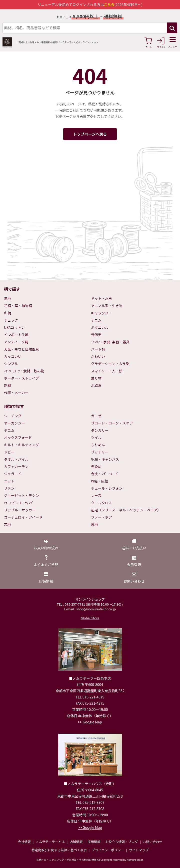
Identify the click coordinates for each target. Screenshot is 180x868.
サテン (9, 488)
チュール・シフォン (107, 488)
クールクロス (101, 503)
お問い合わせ (152, 842)
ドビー (9, 452)
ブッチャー (100, 452)
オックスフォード (18, 437)
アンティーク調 (16, 342)
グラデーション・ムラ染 (110, 364)
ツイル (96, 437)
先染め (96, 466)
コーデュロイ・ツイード (23, 517)
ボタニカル (100, 327)
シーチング (13, 416)
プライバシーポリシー (108, 850)
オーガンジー (14, 423)
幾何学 (96, 335)
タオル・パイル (16, 459)
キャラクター (101, 313)
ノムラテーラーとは (50, 842)
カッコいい (13, 356)
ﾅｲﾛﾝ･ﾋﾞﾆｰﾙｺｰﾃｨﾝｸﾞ (19, 503)
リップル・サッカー (20, 510)
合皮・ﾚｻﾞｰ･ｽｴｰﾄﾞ (105, 474)
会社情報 (24, 842)
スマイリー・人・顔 (107, 371)
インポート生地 (16, 335)
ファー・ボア (101, 517)
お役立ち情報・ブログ (121, 842)
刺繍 (7, 385)
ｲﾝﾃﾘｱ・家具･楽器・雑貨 (110, 342)
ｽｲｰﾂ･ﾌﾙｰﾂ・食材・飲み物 (24, 371)
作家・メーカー (16, 393)
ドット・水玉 (101, 298)
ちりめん (98, 445)
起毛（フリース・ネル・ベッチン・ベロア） (126, 510)
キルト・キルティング (21, 445)
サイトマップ (139, 850)
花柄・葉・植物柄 (18, 306)
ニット (9, 481)
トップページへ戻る (90, 134)
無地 (7, 298)
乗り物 (96, 378)
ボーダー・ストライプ (21, 378)
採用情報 (94, 842)
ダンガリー (100, 430)
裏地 (94, 524)
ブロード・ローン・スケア (112, 423)
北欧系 (96, 385)
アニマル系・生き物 (107, 306)
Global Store (90, 618)
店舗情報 (76, 842)
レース (96, 495)
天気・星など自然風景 (21, 349)
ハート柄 (98, 349)
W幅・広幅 (99, 481)
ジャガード (13, 474)
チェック (11, 320)
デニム (96, 320)
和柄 (7, 313)
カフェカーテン (16, 466)
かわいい (98, 356)
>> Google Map (90, 722)
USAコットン (14, 327)
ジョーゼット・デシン (21, 495)
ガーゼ (96, 416)
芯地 (7, 524)
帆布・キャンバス (105, 459)
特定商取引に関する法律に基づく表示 (59, 850)
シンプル (11, 364)
